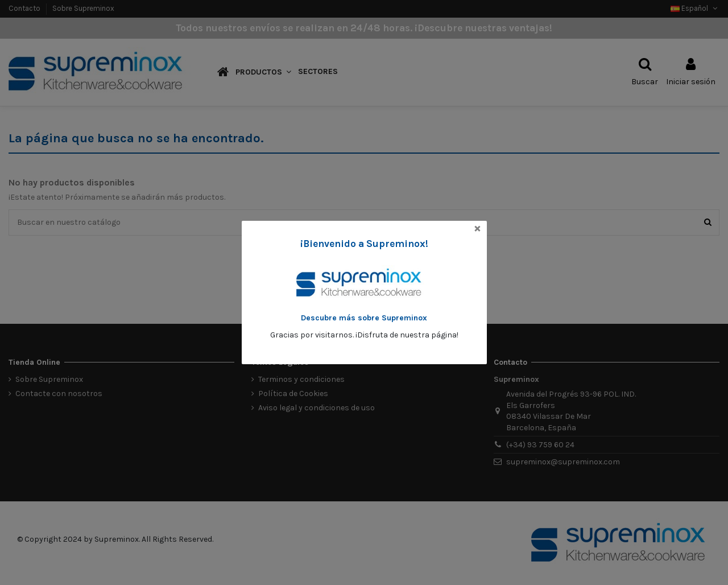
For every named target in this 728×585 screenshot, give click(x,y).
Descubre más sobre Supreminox (364, 318)
